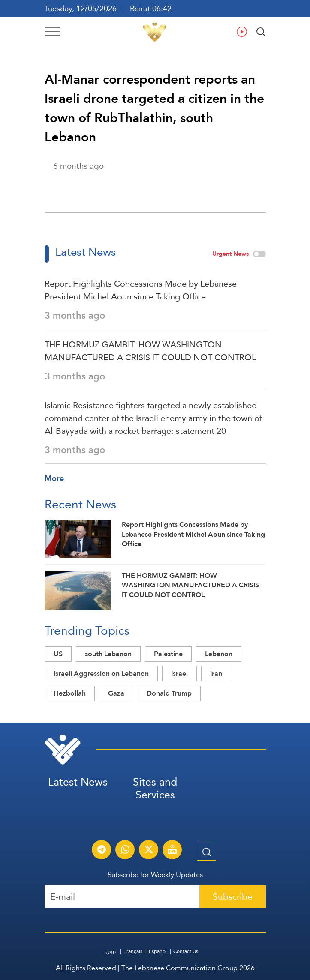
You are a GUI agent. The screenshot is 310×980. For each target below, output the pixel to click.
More (54, 478)
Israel (179, 674)
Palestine (168, 654)
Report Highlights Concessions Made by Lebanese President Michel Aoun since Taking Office (141, 290)
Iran (216, 674)
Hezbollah (70, 693)
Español (158, 951)
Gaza (116, 693)
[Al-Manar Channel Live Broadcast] (172, 851)
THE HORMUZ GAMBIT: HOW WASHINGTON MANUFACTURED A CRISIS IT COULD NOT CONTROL (150, 351)
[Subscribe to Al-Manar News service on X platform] (149, 851)
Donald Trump (169, 693)
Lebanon (219, 654)
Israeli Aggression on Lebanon (101, 674)
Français (133, 951)
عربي (111, 951)
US (58, 654)
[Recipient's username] (122, 896)
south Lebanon (108, 654)
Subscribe (233, 897)
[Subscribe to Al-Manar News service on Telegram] (102, 851)
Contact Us (186, 951)
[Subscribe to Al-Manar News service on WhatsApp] (125, 851)
